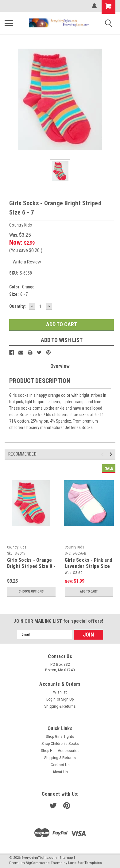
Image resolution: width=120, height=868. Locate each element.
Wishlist (60, 692)
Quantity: (17, 306)
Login (51, 699)
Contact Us (60, 765)
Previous (103, 454)
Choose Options (31, 591)
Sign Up (67, 699)
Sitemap (66, 858)
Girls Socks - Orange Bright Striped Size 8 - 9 (31, 566)
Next (112, 454)
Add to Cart (89, 591)
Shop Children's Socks (60, 744)
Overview (60, 366)
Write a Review (27, 262)
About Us (60, 772)
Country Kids (17, 547)
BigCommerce (38, 863)
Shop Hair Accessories (60, 751)
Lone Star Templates (85, 863)
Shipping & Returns (60, 706)
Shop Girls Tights (60, 737)
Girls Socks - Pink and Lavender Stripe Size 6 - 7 (89, 566)
